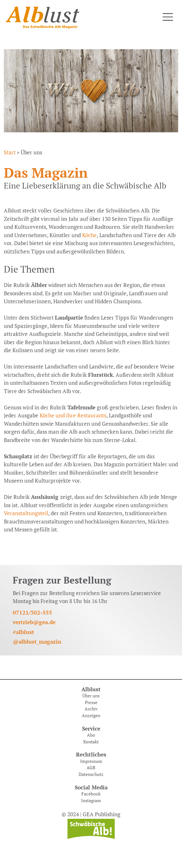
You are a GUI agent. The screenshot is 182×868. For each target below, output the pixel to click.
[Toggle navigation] (168, 17)
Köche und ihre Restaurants (73, 415)
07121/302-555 (32, 612)
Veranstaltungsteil (26, 513)
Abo (91, 735)
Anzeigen (91, 716)
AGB (91, 768)
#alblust (23, 632)
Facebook (91, 794)
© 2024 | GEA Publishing (91, 814)
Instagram (91, 801)
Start (10, 152)
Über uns (91, 696)
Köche (89, 235)
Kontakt (91, 742)
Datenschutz (91, 774)
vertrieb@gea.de (34, 622)
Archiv (91, 709)
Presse (91, 702)
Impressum (91, 761)
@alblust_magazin (37, 642)
